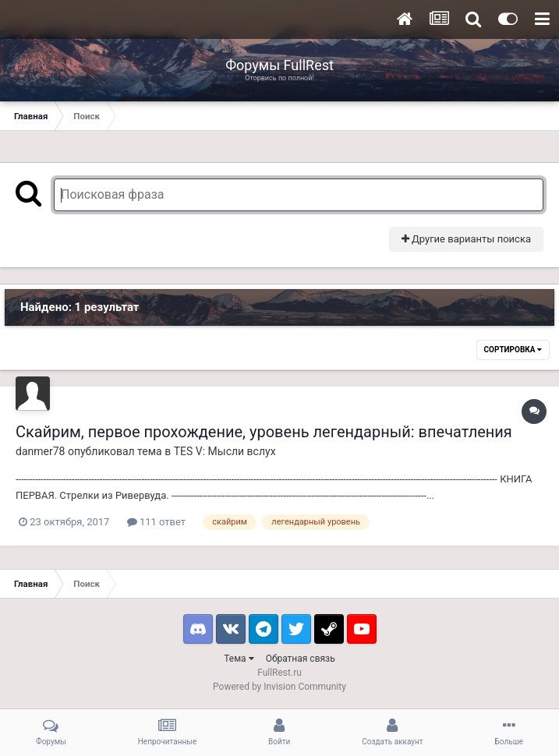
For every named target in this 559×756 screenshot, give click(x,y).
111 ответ (156, 522)
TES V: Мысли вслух (225, 451)
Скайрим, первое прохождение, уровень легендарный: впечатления (264, 432)
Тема (239, 659)
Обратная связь (301, 659)
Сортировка (513, 350)
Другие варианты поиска (466, 239)
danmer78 (40, 451)
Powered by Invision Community (279, 687)
